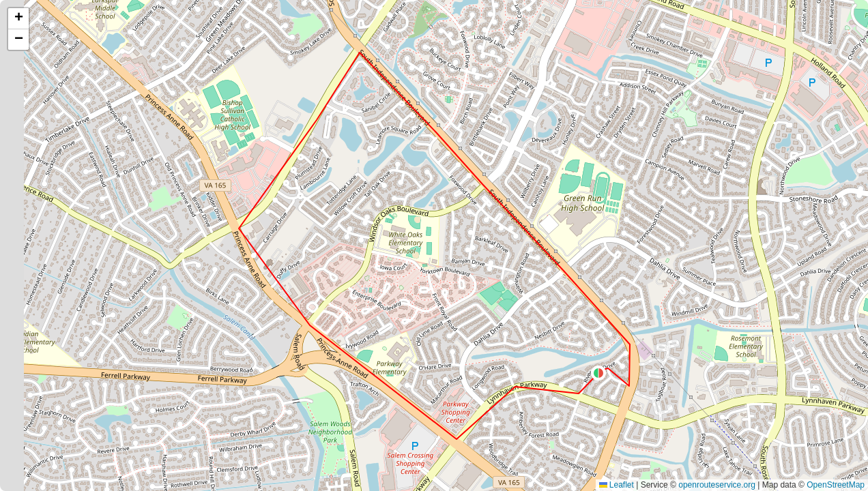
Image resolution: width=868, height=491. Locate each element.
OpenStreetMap (836, 485)
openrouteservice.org (717, 485)
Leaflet (617, 485)
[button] (598, 373)
